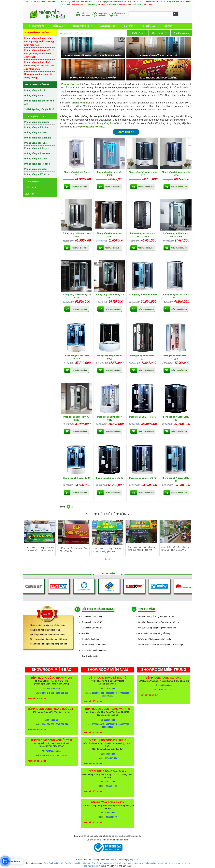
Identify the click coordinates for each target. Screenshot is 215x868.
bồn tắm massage (104, 863)
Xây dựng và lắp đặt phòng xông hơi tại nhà (157, 628)
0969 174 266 (86, 1)
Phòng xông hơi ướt (35, 95)
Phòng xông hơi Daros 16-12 (143, 478)
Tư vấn (169, 26)
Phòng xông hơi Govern (37, 148)
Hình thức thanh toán (91, 639)
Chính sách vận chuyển (92, 628)
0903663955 (124, 724)
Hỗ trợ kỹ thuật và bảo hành (94, 645)
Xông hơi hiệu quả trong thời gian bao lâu (156, 616)
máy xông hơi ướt (96, 866)
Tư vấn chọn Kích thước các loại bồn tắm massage (160, 645)
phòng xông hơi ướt (107, 123)
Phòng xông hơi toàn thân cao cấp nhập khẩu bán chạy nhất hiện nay (39, 42)
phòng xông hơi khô (92, 127)
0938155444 (151, 1)
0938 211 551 (167, 689)
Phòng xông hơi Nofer (36, 169)
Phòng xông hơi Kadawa (37, 153)
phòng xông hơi (120, 863)
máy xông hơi (171, 863)
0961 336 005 (165, 685)
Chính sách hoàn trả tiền (92, 622)
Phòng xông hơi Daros (36, 132)
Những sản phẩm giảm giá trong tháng (38, 76)
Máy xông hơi (107, 26)
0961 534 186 (62, 755)
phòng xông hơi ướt (155, 863)
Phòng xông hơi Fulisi (36, 143)
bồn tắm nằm (89, 863)
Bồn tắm (58, 26)
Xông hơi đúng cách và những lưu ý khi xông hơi (159, 622)
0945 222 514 (53, 720)
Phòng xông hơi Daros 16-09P (143, 294)
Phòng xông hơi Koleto (36, 159)
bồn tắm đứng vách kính (71, 863)
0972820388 (124, 693)
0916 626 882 (62, 693)
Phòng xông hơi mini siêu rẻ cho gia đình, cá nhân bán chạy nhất (39, 54)
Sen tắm (129, 26)
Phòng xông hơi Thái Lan (37, 174)
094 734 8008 (120, 1)
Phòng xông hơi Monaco (37, 164)
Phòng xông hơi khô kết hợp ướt (39, 102)
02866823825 (98, 724)
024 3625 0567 (53, 689)
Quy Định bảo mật (89, 656)
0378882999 (124, 4)
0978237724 (103, 4)
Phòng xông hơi (81, 26)
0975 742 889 (48, 1)
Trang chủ (36, 26)
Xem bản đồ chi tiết (37, 698)
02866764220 (98, 693)
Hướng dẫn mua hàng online (94, 650)
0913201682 (108, 696)
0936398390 (111, 693)
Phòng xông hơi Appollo (37, 122)
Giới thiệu (86, 633)
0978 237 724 (77, 4)
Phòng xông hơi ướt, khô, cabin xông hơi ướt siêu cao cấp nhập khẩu (39, 65)
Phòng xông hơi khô (35, 90)
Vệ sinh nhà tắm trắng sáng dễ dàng (154, 633)
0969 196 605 (109, 754)
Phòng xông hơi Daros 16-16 (143, 417)
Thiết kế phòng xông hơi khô (39, 109)
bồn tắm (56, 863)
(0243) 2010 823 (53, 751)
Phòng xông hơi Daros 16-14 (77, 478)
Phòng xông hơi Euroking (38, 138)
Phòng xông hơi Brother (37, 127)
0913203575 (111, 724)
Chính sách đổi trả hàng (92, 616)
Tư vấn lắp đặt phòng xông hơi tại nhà (155, 639)
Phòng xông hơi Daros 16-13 (110, 478)
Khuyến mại (149, 26)
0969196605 (149, 4)
